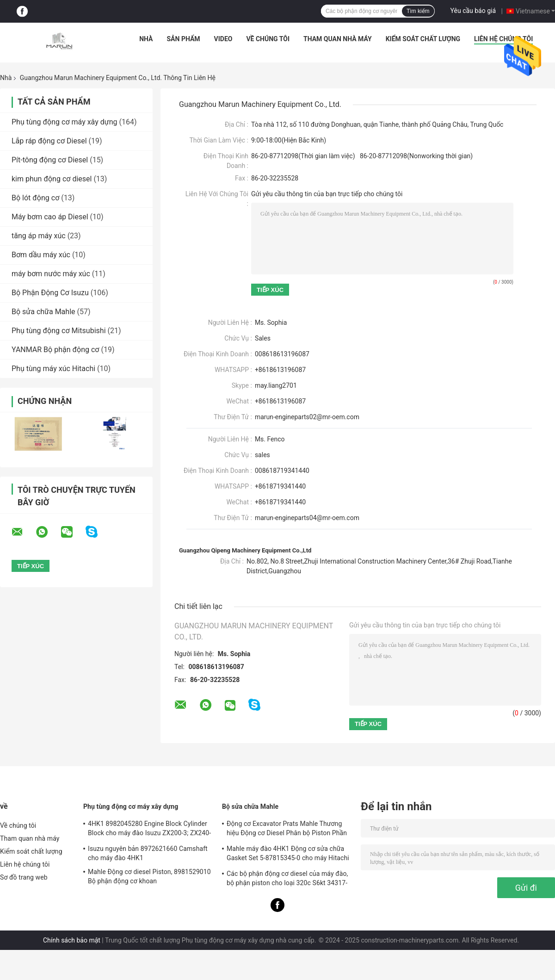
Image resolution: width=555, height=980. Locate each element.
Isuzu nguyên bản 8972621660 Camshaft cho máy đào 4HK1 (148, 853)
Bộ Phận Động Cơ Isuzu (50, 293)
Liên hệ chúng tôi (503, 39)
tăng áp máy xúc (39, 236)
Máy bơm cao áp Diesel (50, 217)
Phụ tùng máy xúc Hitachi (53, 369)
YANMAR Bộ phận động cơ (55, 350)
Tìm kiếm (418, 11)
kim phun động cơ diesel (52, 179)
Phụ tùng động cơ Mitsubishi (59, 331)
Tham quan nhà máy (338, 39)
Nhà (146, 39)
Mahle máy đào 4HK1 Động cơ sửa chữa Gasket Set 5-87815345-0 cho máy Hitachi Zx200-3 (288, 855)
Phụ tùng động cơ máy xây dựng (64, 122)
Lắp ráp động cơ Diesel (49, 141)
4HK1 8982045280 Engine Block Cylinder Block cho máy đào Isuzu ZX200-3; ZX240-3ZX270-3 (149, 830)
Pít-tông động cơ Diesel (50, 160)
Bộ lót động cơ (35, 198)
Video (223, 39)
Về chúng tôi (268, 39)
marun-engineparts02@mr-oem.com (307, 417)
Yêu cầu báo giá (473, 11)
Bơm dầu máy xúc (41, 255)
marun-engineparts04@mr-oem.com (307, 518)
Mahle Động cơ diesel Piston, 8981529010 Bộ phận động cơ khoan (149, 876)
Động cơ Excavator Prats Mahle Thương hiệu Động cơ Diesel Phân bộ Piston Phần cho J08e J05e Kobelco (287, 830)
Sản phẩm (184, 39)
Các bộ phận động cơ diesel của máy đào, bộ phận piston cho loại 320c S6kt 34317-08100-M (287, 880)
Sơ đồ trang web (24, 877)
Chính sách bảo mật (72, 940)
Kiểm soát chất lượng (423, 39)
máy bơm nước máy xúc (51, 274)
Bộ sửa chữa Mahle (43, 312)
